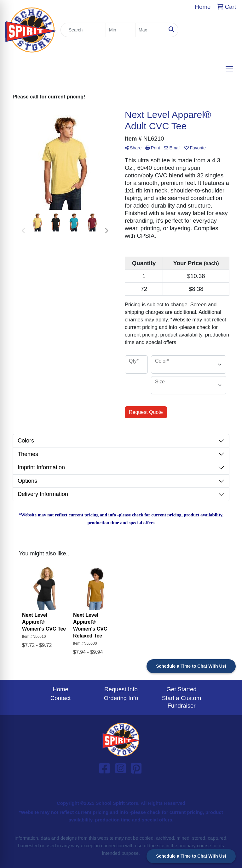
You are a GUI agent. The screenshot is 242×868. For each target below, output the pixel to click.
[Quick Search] (83, 30)
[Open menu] (229, 69)
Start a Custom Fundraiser (181, 702)
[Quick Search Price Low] (121, 30)
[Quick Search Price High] (150, 30)
